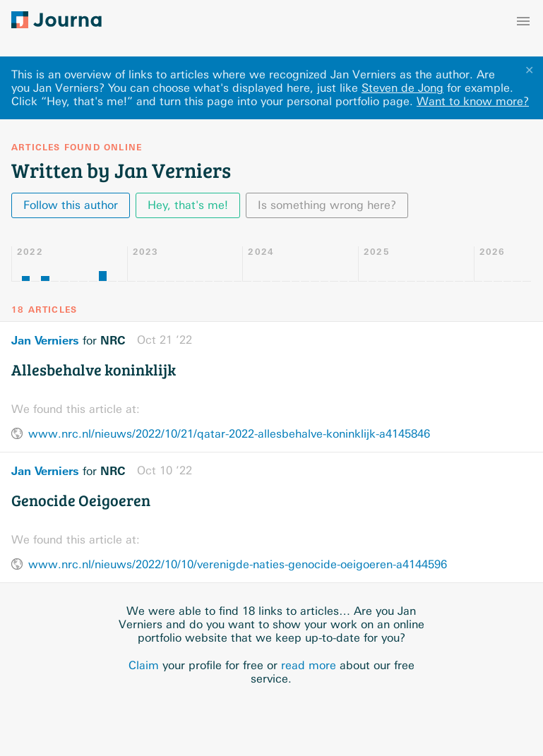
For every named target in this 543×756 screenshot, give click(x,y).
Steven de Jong (402, 88)
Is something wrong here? (327, 205)
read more (309, 665)
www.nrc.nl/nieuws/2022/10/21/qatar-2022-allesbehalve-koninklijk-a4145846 (229, 434)
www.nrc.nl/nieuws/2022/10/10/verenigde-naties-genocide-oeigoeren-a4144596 (238, 564)
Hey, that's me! (188, 205)
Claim (144, 665)
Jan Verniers (45, 340)
